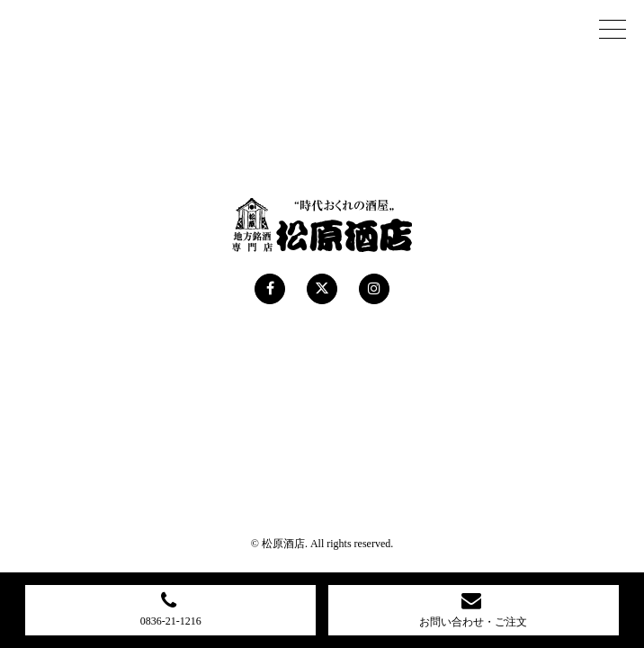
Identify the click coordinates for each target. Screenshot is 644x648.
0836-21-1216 (171, 608)
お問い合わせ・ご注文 (473, 609)
